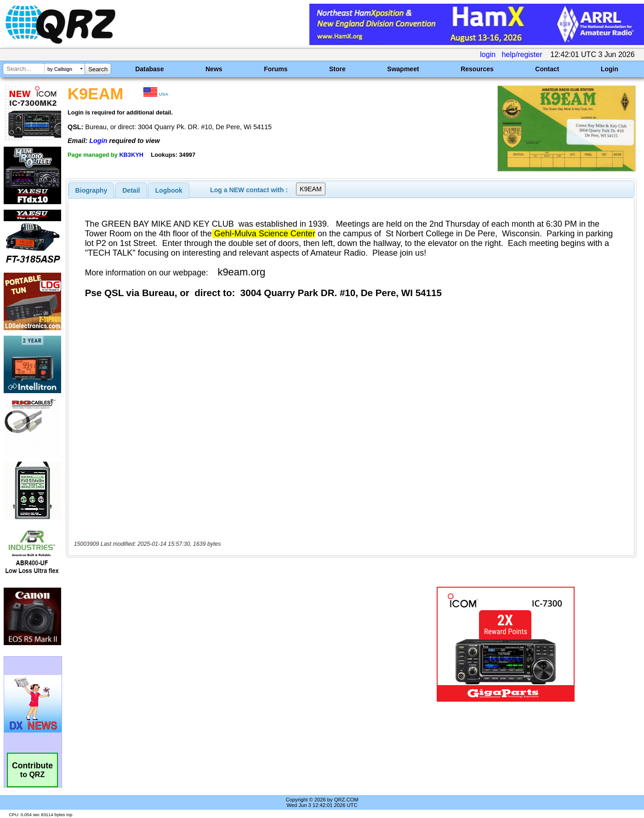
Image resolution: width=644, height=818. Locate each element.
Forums (276, 69)
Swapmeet (403, 69)
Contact (547, 69)
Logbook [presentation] (169, 190)
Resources (477, 69)
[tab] (91, 190)
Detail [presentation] (131, 190)
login (488, 54)
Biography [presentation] (91, 190)
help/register (522, 54)
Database (149, 69)
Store (337, 69)
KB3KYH (131, 155)
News (214, 69)
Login (610, 69)
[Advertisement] (228, 644)
